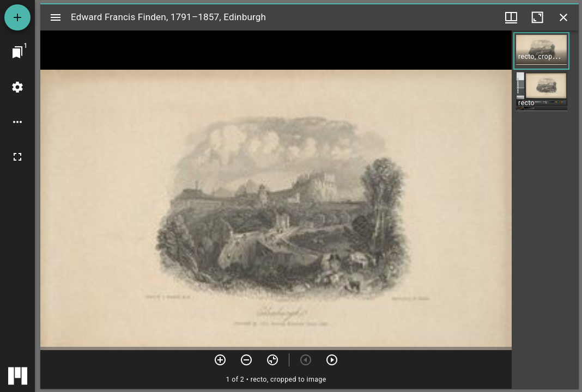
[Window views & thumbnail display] (511, 17)
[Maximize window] (537, 17)
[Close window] (563, 17)
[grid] (545, 210)
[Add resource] (17, 17)
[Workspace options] (17, 122)
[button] (541, 51)
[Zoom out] (246, 360)
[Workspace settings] (17, 87)
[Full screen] (17, 157)
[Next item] (332, 360)
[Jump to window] (17, 52)
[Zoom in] (220, 360)
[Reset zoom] (272, 360)
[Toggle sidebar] (56, 17)
